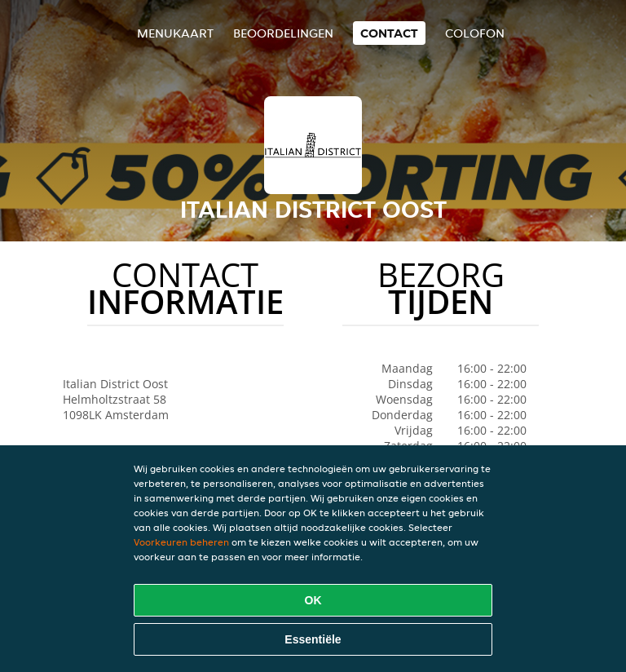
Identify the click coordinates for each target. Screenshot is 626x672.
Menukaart (175, 33)
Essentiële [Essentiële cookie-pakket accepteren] (313, 639)
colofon (475, 33)
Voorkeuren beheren (181, 542)
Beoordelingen (283, 33)
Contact (389, 33)
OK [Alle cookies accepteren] (313, 600)
